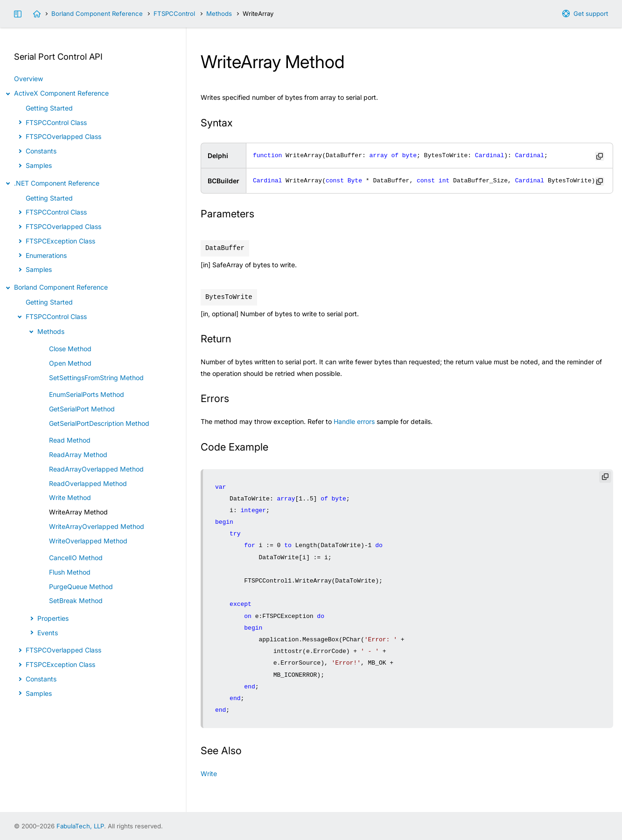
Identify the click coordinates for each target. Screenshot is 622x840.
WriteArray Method (78, 512)
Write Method (70, 497)
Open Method (70, 363)
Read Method (70, 440)
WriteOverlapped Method (88, 541)
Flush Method (70, 572)
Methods (219, 14)
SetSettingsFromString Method (96, 378)
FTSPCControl (174, 14)
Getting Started (49, 108)
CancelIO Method (76, 558)
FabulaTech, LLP (80, 826)
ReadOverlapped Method (88, 483)
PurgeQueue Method (81, 587)
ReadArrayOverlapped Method (96, 469)
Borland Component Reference (97, 14)
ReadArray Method (78, 455)
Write (209, 774)
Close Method (70, 349)
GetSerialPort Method (82, 409)
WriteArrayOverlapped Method (97, 526)
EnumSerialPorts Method (87, 394)
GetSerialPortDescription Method (99, 423)
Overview (28, 79)
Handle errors (354, 421)
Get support (591, 14)
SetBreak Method (76, 600)
